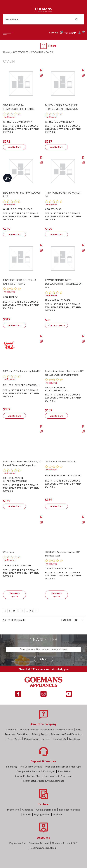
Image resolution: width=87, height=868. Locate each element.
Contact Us (60, 739)
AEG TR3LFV (10, 297)
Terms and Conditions (17, 734)
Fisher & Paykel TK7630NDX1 (21, 385)
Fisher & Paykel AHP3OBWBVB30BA (57, 389)
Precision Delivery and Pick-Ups (63, 767)
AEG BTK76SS (53, 209)
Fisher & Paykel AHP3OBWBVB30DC (15, 479)
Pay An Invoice (17, 843)
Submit (44, 659)
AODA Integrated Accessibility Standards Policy (46, 729)
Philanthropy (31, 739)
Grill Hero (59, 814)
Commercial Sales (46, 810)
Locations (74, 739)
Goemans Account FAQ (65, 843)
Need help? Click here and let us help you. (44, 669)
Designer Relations (70, 810)
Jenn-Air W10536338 (58, 300)
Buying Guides (42, 814)
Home (6, 52)
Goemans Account (39, 843)
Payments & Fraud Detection (67, 734)
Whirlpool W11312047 (60, 122)
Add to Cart (15, 147)
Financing (11, 767)
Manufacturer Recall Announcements (44, 781)
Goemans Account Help (44, 848)
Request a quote (15, 595)
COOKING (37, 52)
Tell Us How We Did (31, 767)
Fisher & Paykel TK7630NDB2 (63, 475)
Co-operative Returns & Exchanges (36, 771)
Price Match (14, 739)
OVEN (49, 52)
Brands (27, 814)
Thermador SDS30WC (59, 568)
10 (31, 611)
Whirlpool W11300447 (18, 122)
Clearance (28, 810)
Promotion (13, 810)
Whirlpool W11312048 (18, 209)
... (27, 611)
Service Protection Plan (27, 776)
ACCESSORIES (20, 52)
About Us (11, 729)
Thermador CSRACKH (17, 565)
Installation (64, 771)
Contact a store (57, 325)
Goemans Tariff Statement (58, 776)
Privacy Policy (40, 734)
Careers (46, 739)
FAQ (79, 729)
